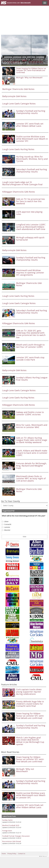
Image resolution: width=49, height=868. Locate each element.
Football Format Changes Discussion (16, 836)
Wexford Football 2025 (11, 825)
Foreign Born (7, 831)
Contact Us (22, 854)
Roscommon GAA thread (12, 841)
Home (4, 854)
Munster (6, 530)
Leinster (6, 527)
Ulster (5, 521)
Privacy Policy (12, 854)
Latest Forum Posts (9, 816)
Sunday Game (7, 820)
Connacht (7, 524)
